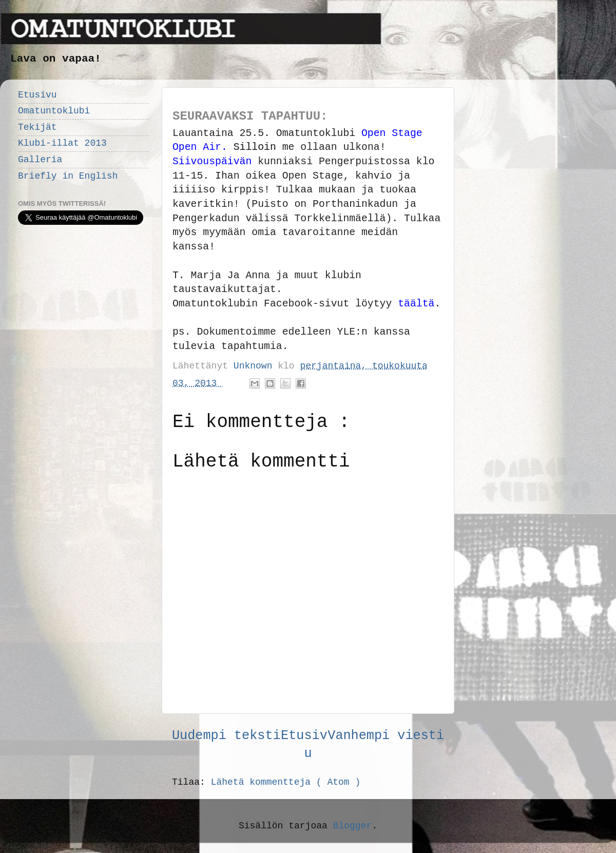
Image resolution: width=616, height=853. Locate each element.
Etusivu (37, 95)
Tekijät (37, 127)
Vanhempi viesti (386, 736)
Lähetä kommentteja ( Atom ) (286, 782)
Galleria (40, 160)
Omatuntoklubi (54, 111)
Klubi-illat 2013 (62, 143)
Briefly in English (68, 176)
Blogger (353, 826)
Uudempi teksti (226, 736)
